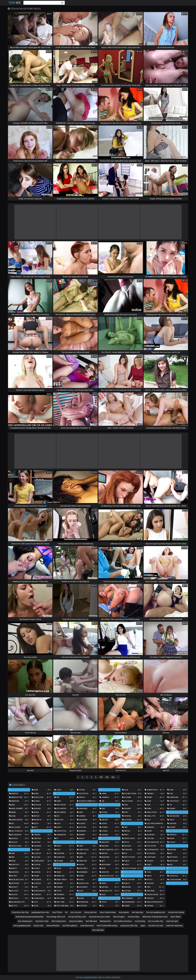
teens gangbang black (22, 926)
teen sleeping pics (25, 921)
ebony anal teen (91, 912)
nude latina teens (87, 926)
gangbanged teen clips (40, 912)
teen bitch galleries (70, 926)
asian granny (124, 912)
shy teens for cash (156, 926)
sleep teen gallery (76, 921)
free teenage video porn (56, 917)
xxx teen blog (140, 921)
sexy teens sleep (42, 921)
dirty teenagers (119, 917)
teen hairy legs (138, 912)
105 (107, 777)
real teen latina (134, 917)
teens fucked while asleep (107, 926)
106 (113, 777)
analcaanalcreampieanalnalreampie (30, 917)
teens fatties (176, 917)
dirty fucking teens (59, 921)
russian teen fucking (176, 912)
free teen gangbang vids (156, 912)
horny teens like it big (20, 912)
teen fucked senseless (123, 921)
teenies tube (39, 926)
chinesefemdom (53, 926)
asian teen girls (172, 921)
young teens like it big (129, 926)
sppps (143, 926)
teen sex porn (76, 912)
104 (101, 777)
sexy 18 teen (57, 912)
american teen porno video (100, 917)
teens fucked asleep (108, 912)
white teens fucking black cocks (155, 917)
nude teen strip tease (174, 926)
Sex (14, 3)
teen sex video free (156, 921)
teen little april (91, 921)
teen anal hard (98, 930)
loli (66, 912)
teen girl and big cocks (77, 917)
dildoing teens (105, 921)
